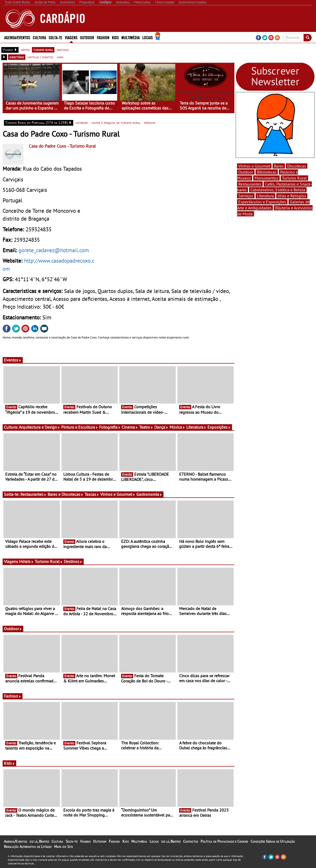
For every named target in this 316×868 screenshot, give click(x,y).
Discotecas (297, 166)
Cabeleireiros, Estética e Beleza (278, 190)
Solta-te (55, 37)
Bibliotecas (267, 172)
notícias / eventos (40, 57)
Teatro (146, 427)
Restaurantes (33, 494)
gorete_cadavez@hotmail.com (54, 250)
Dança (161, 427)
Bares (279, 166)
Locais (148, 37)
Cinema (130, 427)
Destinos (73, 561)
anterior (82, 123)
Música (177, 427)
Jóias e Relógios (292, 196)
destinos (63, 50)
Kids (115, 37)
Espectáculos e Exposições (262, 202)
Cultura (39, 37)
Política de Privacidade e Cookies (224, 841)
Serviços (246, 196)
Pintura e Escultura (80, 427)
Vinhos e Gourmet (118, 494)
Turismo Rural (49, 561)
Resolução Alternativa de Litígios (28, 847)
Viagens (71, 37)
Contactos (191, 841)
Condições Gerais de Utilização (273, 841)
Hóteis (26, 561)
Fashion (103, 37)
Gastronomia (149, 494)
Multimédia (131, 37)
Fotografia (110, 427)
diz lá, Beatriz (39, 841)
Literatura (196, 427)
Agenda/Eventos (17, 37)
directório (17, 57)
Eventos (13, 360)
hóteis (25, 50)
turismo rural (43, 50)
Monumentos (266, 178)
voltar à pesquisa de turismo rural (116, 123)
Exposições (219, 427)
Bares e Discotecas (66, 494)
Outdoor (87, 37)
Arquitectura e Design (39, 427)
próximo (150, 123)
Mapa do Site (63, 847)
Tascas (92, 494)
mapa (60, 57)
